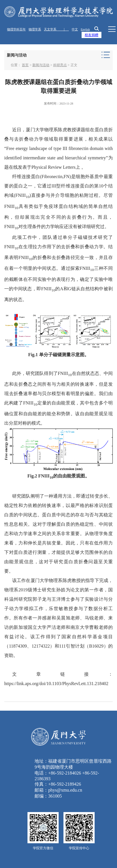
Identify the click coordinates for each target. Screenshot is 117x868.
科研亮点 (60, 65)
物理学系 (35, 29)
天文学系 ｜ (56, 29)
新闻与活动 (41, 65)
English (85, 29)
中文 (75, 29)
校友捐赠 (92, 35)
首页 (25, 65)
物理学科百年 (16, 29)
